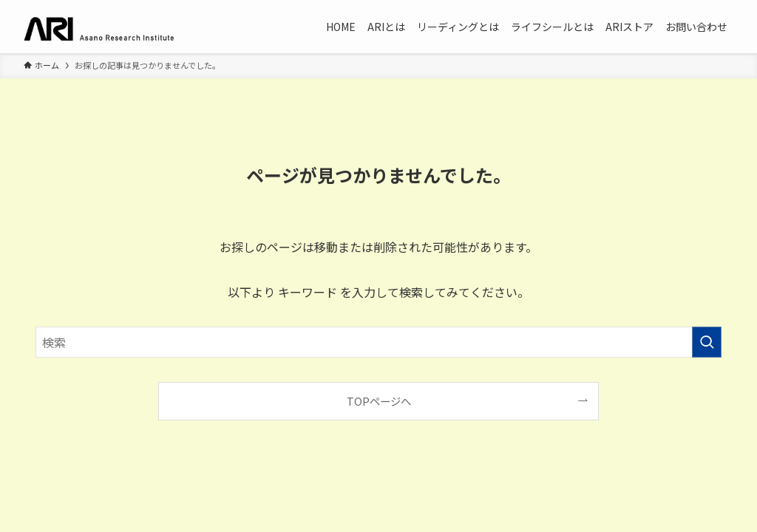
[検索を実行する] (707, 342)
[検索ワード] (378, 342)
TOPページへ (379, 401)
